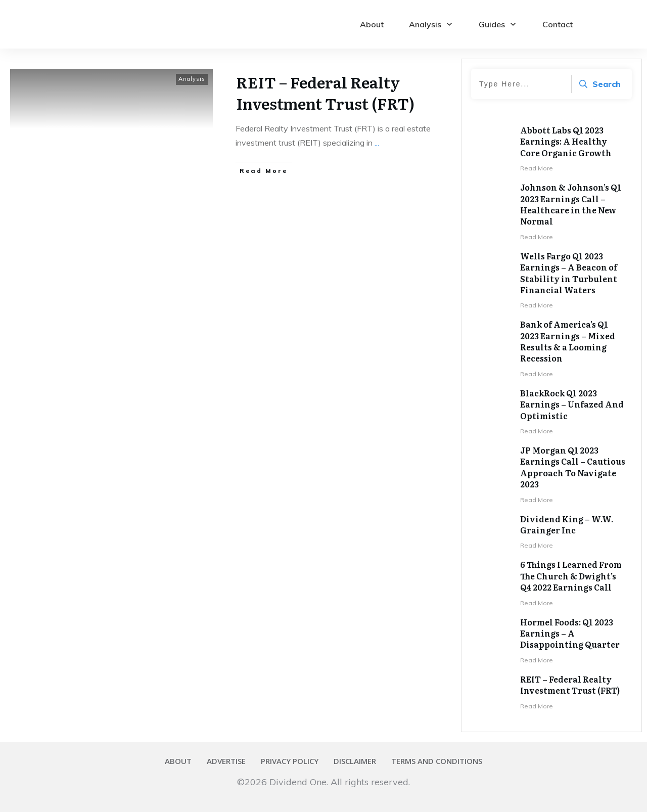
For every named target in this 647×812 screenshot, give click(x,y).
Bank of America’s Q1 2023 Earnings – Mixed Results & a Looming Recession (568, 341)
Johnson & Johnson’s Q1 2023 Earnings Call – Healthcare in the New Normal (571, 204)
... (377, 143)
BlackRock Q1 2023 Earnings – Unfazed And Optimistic (572, 404)
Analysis (192, 79)
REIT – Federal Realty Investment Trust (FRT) (325, 93)
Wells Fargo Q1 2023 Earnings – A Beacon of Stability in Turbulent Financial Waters (569, 273)
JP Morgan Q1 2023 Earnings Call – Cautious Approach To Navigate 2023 (573, 467)
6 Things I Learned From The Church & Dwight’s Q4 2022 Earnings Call (571, 576)
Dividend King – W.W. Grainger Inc (567, 524)
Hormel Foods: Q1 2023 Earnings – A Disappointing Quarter (570, 633)
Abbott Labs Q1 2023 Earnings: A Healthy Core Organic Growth (566, 141)
